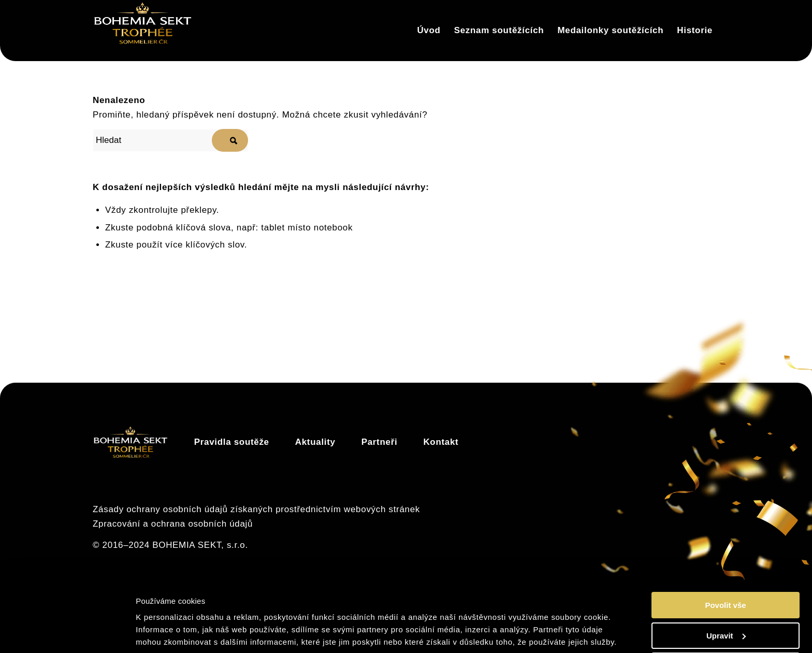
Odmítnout (726, 627)
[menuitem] (429, 31)
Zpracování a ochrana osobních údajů (173, 524)
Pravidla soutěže (232, 442)
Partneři (380, 442)
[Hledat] (170, 140)
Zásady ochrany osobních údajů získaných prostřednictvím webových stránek (256, 509)
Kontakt (441, 442)
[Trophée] (143, 31)
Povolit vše (725, 567)
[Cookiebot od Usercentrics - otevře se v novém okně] (67, 633)
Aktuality (315, 442)
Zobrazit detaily (167, 632)
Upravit (726, 597)
